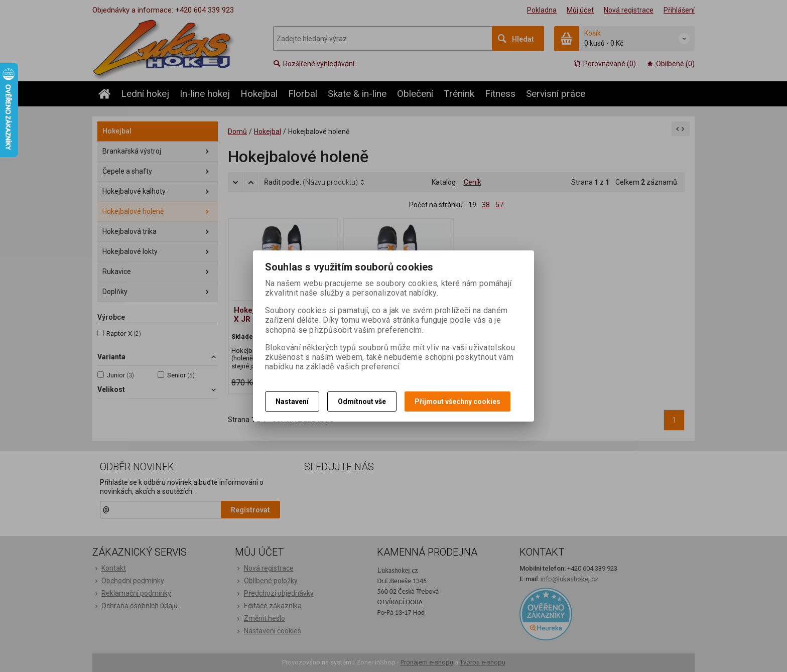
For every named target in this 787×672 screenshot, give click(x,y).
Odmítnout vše (362, 401)
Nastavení (292, 401)
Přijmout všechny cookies (457, 401)
